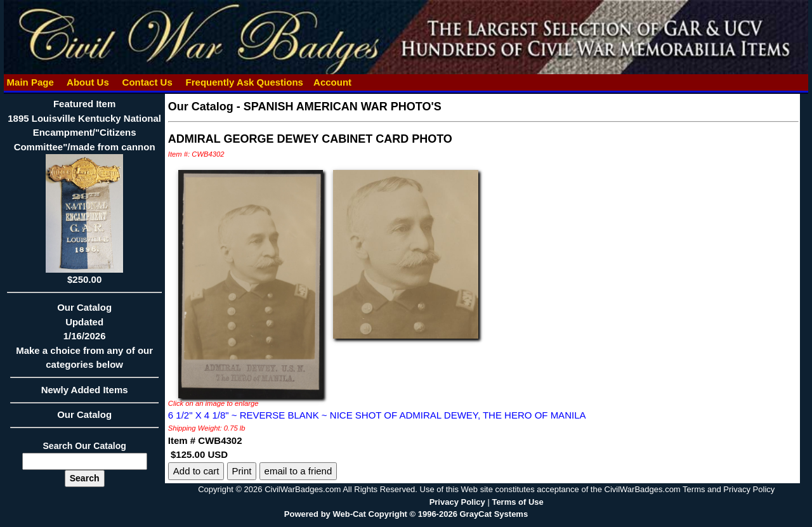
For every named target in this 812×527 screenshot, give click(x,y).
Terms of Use (517, 502)
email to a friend (298, 471)
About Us (88, 82)
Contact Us (147, 82)
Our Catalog (84, 414)
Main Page (30, 82)
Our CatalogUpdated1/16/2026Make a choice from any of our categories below (84, 340)
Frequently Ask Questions (244, 82)
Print (242, 471)
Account (332, 82)
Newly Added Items (84, 394)
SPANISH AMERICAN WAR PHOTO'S (343, 107)
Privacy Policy (457, 502)
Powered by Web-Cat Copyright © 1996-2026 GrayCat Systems (406, 514)
